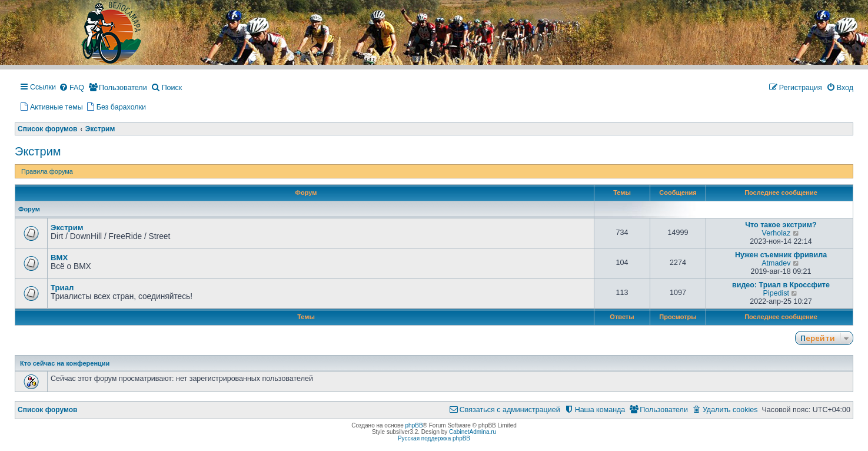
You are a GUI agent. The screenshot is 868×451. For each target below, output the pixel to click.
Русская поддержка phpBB (434, 438)
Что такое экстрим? (781, 225)
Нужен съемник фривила (781, 255)
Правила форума (47, 171)
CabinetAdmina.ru (473, 432)
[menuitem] (71, 88)
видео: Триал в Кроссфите (781, 285)
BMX (59, 258)
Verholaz (776, 233)
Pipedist (776, 293)
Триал (62, 288)
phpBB (414, 425)
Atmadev (776, 263)
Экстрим (38, 151)
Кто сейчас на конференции (65, 363)
